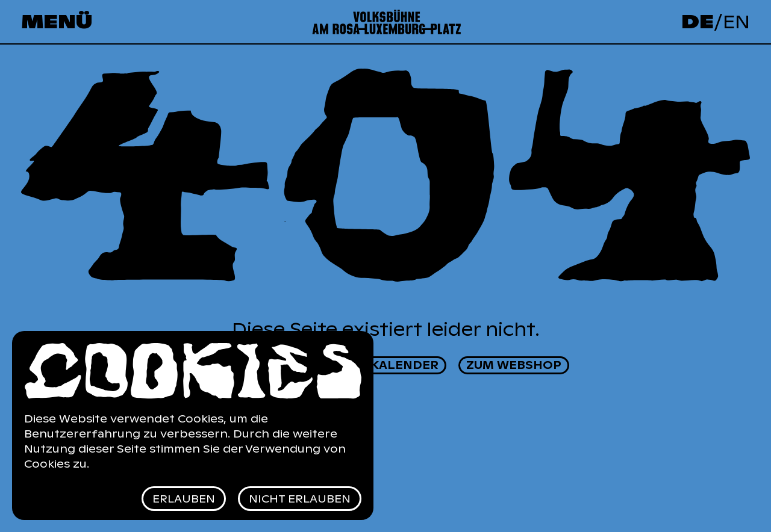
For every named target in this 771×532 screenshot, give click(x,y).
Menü (57, 22)
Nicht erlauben (300, 499)
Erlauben (184, 499)
